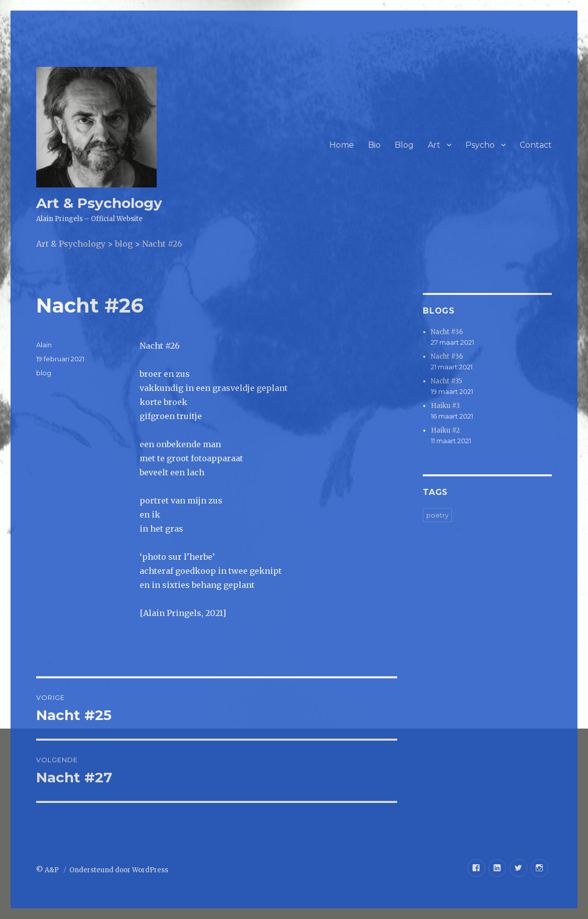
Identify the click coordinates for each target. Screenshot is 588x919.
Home (342, 145)
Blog (404, 145)
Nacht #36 (447, 332)
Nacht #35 (446, 381)
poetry (437, 515)
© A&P (48, 870)
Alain (44, 345)
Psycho (480, 145)
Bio (374, 145)
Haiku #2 (445, 430)
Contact (536, 145)
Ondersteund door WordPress (119, 870)
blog (44, 373)
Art (434, 145)
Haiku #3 (445, 406)
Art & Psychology (99, 203)
